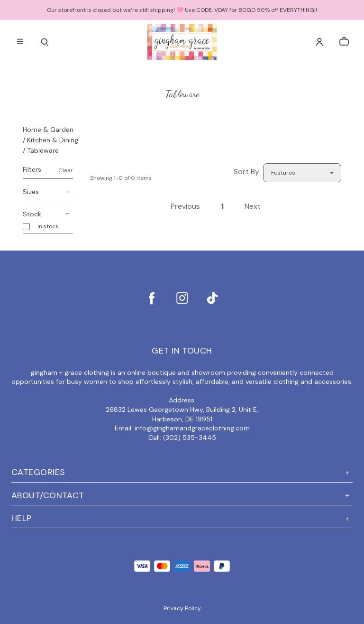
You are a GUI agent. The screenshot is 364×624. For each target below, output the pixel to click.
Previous (185, 206)
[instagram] (182, 298)
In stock (48, 227)
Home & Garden (48, 130)
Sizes (48, 192)
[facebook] (152, 298)
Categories (182, 472)
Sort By (246, 172)
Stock (48, 214)
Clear (66, 170)
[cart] (344, 42)
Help (182, 518)
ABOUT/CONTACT (182, 496)
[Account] (319, 42)
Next (253, 206)
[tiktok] (212, 298)
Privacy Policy (182, 608)
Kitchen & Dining (53, 140)
